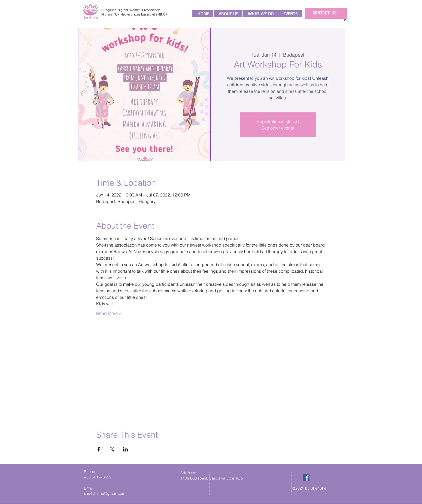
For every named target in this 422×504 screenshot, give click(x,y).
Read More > (109, 313)
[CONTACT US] (325, 13)
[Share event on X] (112, 449)
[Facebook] (306, 478)
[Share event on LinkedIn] (125, 449)
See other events (278, 128)
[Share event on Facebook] (99, 449)
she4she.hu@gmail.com (105, 493)
